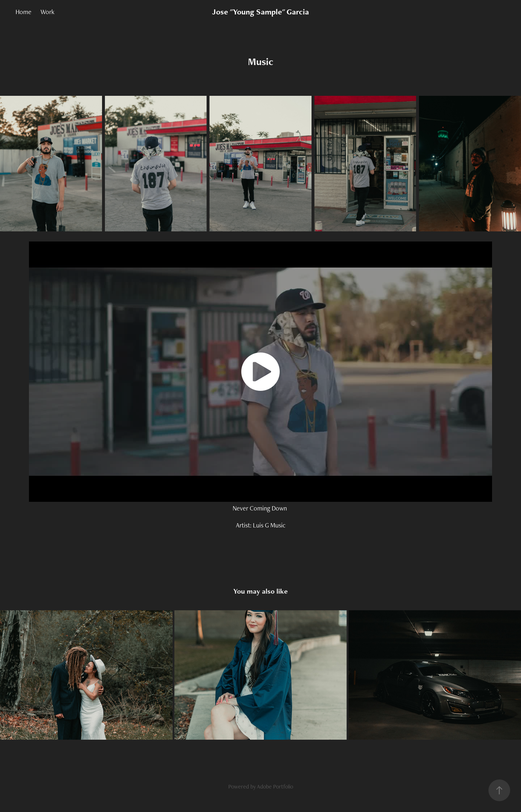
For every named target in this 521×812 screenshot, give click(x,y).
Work (47, 12)
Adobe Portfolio (275, 787)
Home (24, 12)
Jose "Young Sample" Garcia (260, 12)
